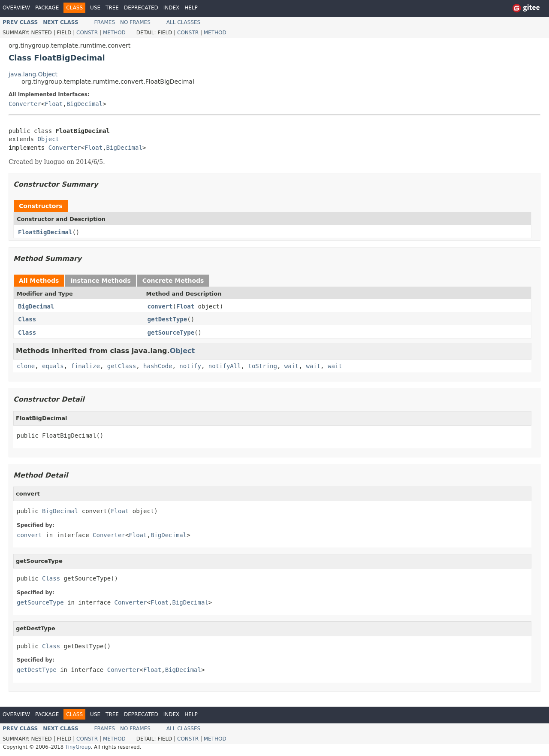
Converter (25, 104)
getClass (122, 366)
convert (160, 306)
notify (190, 366)
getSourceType (171, 333)
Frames (105, 22)
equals (53, 366)
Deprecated (141, 8)
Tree (112, 8)
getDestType (167, 319)
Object (48, 139)
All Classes (183, 22)
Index (172, 8)
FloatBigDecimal (45, 232)
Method (114, 33)
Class (27, 319)
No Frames (135, 22)
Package (47, 8)
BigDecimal (84, 104)
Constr (87, 33)
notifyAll (225, 366)
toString (263, 366)
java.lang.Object (33, 74)
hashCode (158, 366)
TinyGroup (78, 747)
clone (26, 366)
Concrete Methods (173, 281)
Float (54, 104)
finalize (85, 366)
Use (95, 8)
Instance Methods (100, 281)
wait (292, 366)
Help (191, 8)
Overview (16, 8)
